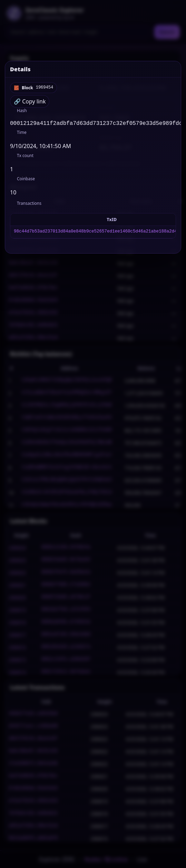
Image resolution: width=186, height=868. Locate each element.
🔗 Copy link (30, 101)
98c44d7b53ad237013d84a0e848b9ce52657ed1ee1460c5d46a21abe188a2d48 (97, 233)
